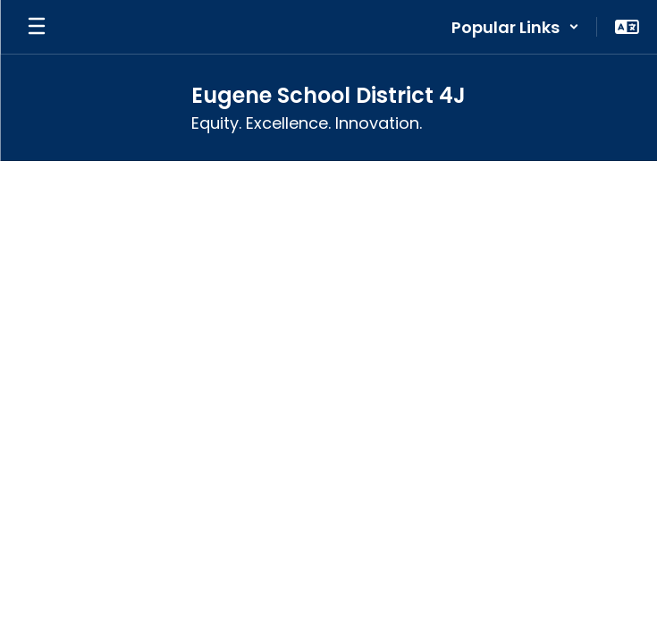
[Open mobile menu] (37, 27)
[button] (515, 27)
